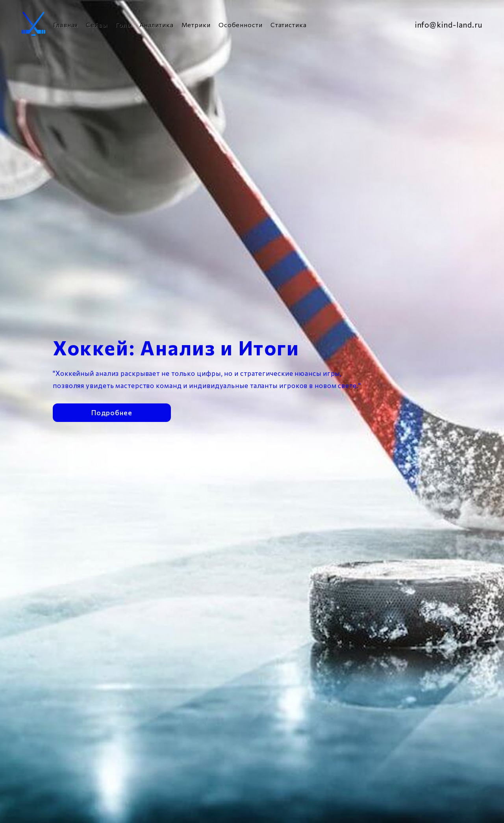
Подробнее (112, 412)
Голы (124, 25)
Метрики (196, 25)
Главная (66, 25)
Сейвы (97, 25)
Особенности (241, 25)
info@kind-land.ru (449, 25)
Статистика (289, 25)
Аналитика (156, 25)
